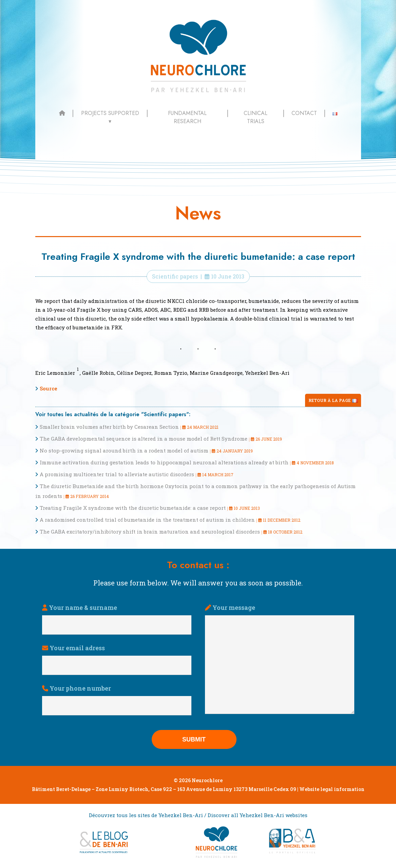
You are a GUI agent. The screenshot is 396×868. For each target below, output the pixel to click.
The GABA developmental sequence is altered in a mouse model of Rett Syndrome (144, 439)
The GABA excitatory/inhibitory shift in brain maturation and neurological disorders (150, 532)
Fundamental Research (187, 117)
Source (49, 388)
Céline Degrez (134, 373)
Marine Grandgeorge (216, 373)
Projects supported (110, 113)
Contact (304, 113)
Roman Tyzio (171, 373)
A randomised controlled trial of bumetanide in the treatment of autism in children (147, 520)
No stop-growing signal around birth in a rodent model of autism (124, 450)
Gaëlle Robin (98, 373)
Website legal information (332, 789)
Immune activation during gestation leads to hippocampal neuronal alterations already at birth (164, 462)
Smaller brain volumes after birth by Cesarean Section (109, 427)
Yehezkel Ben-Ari (267, 373)
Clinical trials (256, 117)
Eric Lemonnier (55, 373)
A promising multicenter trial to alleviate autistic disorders (117, 474)
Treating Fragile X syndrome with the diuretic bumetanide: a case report (133, 508)
